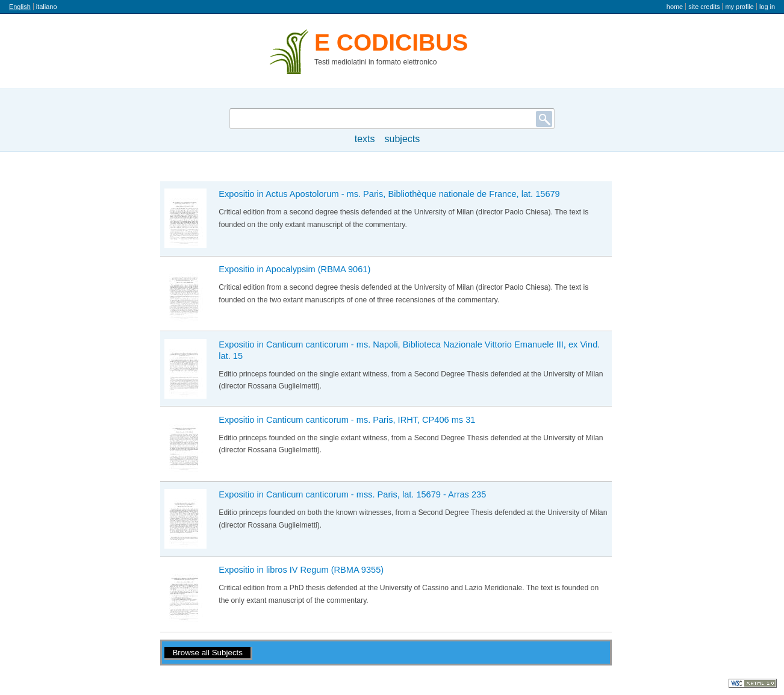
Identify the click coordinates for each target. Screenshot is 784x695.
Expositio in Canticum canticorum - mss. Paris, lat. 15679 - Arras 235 (352, 494)
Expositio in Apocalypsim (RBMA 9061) (294, 269)
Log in (767, 7)
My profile (739, 7)
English (20, 7)
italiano (47, 7)
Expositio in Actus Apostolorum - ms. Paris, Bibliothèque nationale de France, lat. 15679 (389, 194)
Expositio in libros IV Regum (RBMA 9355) (301, 570)
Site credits (704, 7)
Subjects (403, 139)
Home (675, 7)
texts (365, 139)
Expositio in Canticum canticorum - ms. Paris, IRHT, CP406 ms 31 (347, 420)
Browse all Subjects (207, 653)
